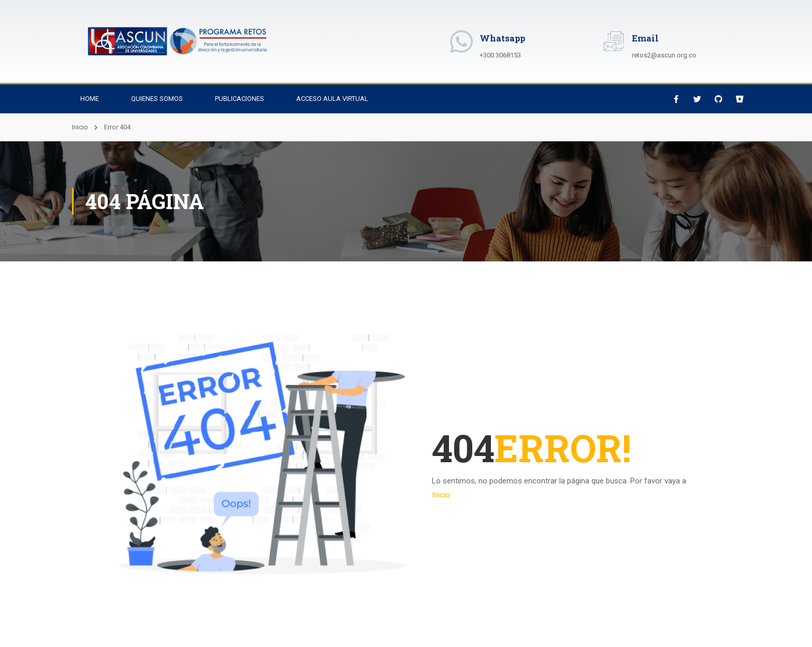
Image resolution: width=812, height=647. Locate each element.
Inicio (80, 127)
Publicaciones (240, 99)
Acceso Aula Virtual (332, 99)
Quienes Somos (157, 99)
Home (90, 99)
